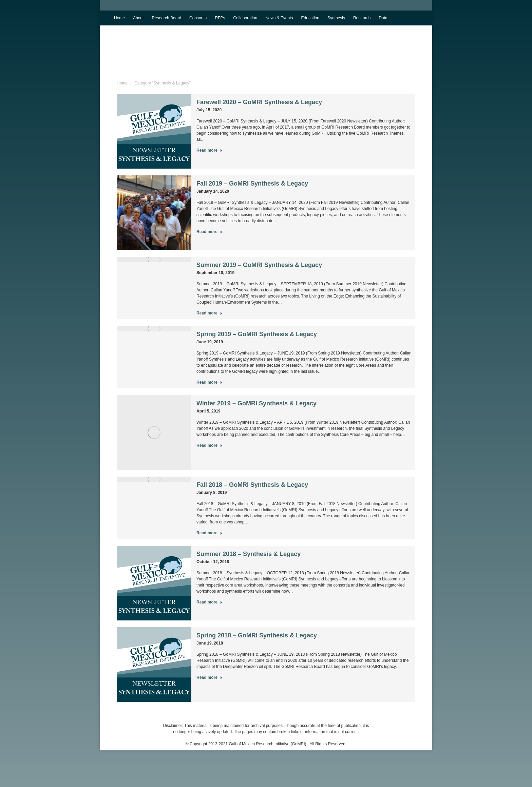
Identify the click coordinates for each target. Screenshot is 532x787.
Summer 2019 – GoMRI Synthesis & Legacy (259, 265)
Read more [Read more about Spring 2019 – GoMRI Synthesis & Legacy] (210, 382)
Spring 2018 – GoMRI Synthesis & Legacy (257, 635)
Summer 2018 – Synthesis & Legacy (249, 554)
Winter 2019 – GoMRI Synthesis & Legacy (256, 403)
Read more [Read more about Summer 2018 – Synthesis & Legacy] (210, 602)
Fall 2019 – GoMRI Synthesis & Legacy (252, 184)
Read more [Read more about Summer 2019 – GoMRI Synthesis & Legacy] (210, 313)
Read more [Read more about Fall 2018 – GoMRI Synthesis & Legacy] (210, 533)
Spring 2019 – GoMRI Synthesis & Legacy (257, 334)
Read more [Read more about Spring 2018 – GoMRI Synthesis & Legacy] (210, 677)
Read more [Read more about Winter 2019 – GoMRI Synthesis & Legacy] (210, 445)
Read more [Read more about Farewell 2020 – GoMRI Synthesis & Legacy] (210, 150)
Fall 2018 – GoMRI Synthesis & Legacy (252, 485)
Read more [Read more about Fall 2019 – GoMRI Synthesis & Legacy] (210, 232)
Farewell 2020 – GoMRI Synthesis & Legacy (259, 102)
